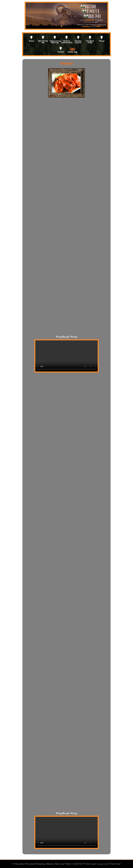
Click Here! (115, 864)
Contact (61, 49)
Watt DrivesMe (43, 38)
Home (31, 38)
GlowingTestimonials (66, 38)
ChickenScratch (78, 38)
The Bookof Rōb (90, 38)
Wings (102, 38)
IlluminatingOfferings (55, 38)
